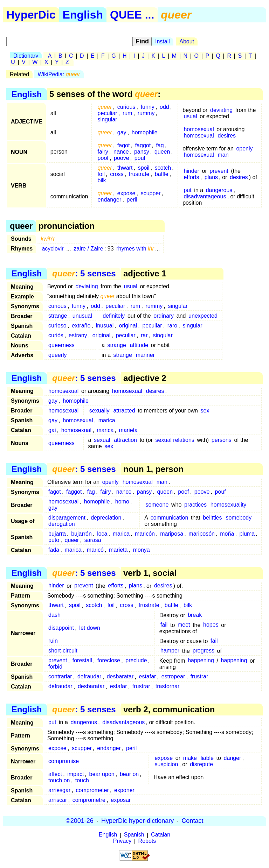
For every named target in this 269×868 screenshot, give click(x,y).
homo (122, 502)
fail (164, 625)
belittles (212, 518)
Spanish (134, 835)
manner (145, 355)
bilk (102, 180)
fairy (103, 152)
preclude (136, 661)
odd (164, 107)
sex (205, 411)
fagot (124, 145)
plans (211, 177)
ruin (53, 641)
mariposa (172, 534)
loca (102, 534)
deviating (221, 110)
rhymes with (135, 249)
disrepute (201, 764)
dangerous (219, 190)
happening (201, 661)
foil (101, 174)
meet (184, 625)
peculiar (108, 113)
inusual (105, 326)
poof (103, 158)
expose (126, 193)
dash (54, 615)
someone (157, 505)
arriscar (58, 800)
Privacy (122, 841)
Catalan (161, 835)
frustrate (139, 174)
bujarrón (81, 534)
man (223, 155)
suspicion (167, 764)
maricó (95, 550)
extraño (81, 326)
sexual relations (175, 440)
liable (207, 758)
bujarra (57, 534)
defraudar (89, 677)
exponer (124, 790)
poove (122, 158)
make (190, 758)
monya (142, 550)
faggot (143, 145)
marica (107, 420)
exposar (121, 800)
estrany (78, 335)
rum (127, 113)
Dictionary (26, 56)
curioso (57, 326)
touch (82, 780)
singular (108, 119)
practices (195, 505)
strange (58, 316)
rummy (146, 113)
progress (204, 651)
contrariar (60, 677)
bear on (129, 774)
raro (172, 326)
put (187, 190)
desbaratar (120, 677)
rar (144, 335)
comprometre (89, 800)
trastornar (167, 687)
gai (52, 430)
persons (222, 440)
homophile (145, 132)
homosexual (199, 129)
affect (55, 774)
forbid (55, 667)
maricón (145, 534)
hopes (211, 625)
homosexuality (228, 505)
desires (227, 136)
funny (148, 107)
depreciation (106, 518)
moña (227, 534)
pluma (247, 534)
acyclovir (53, 249)
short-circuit (63, 651)
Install (163, 41)
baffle (162, 174)
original (128, 326)
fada (54, 550)
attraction (125, 440)
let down (90, 628)
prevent (219, 171)
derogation (62, 524)
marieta (128, 430)
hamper (170, 651)
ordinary (164, 316)
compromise (64, 761)
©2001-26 (80, 821)
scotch (163, 168)
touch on (59, 780)
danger (233, 758)
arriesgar (59, 790)
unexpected (203, 316)
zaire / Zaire (88, 249)
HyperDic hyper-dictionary (137, 821)
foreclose (109, 661)
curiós (56, 335)
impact (75, 774)
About (187, 41)
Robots (147, 841)
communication (170, 518)
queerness (61, 345)
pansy (142, 152)
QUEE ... (132, 15)
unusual (82, 316)
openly (244, 149)
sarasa (93, 540)
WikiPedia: (59, 74)
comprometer (92, 790)
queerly (57, 355)
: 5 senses (84, 273)
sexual (102, 440)
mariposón (202, 534)
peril (132, 200)
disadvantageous (205, 196)
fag (160, 145)
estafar (147, 677)
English (83, 15)
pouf (140, 158)
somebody (239, 518)
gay (122, 132)
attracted (124, 411)
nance (121, 152)
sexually (99, 411)
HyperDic (31, 15)
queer (72, 540)
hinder (191, 171)
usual (190, 116)
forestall (82, 661)
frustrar (199, 677)
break (195, 615)
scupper (151, 193)
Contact (192, 821)
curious (126, 107)
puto (54, 540)
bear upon (102, 774)
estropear (173, 677)
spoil (144, 168)
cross (117, 174)
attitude (139, 345)
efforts (191, 177)
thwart (125, 168)
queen (162, 152)
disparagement (67, 518)
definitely (114, 316)
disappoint (61, 628)
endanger (110, 200)
